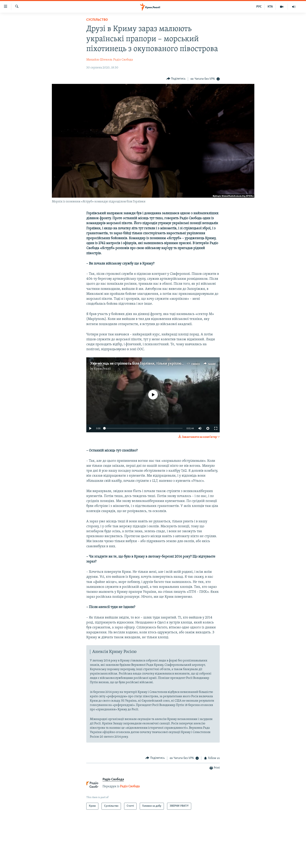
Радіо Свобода (123, 60)
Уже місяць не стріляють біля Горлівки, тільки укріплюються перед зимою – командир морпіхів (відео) (176, 364)
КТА (270, 7)
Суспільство (97, 20)
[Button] (176, 79)
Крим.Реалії (102, 369)
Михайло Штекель (99, 60)
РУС (259, 7)
